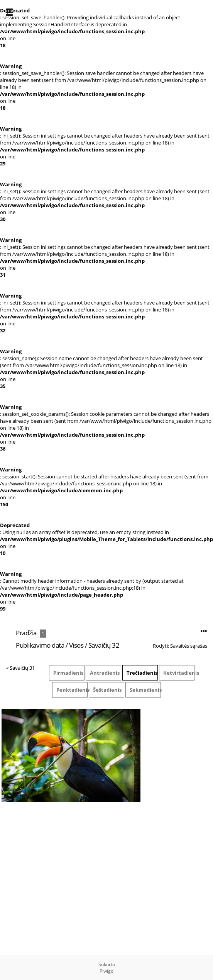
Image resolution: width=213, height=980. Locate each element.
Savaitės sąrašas (189, 646)
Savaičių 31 (22, 668)
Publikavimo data (40, 645)
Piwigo (106, 971)
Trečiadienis (142, 673)
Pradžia (26, 633)
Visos (76, 645)
